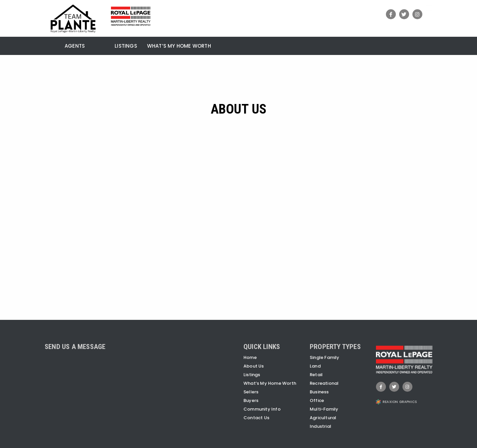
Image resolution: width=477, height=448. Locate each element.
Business (319, 392)
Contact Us (256, 418)
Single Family (325, 357)
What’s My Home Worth (179, 46)
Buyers (251, 400)
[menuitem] (50, 45)
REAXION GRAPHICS (400, 402)
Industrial (320, 426)
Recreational (324, 383)
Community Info (262, 409)
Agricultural (323, 418)
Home (250, 357)
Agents (75, 46)
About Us (254, 366)
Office (317, 400)
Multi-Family (324, 409)
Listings (126, 46)
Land (315, 366)
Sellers (251, 392)
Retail (316, 375)
